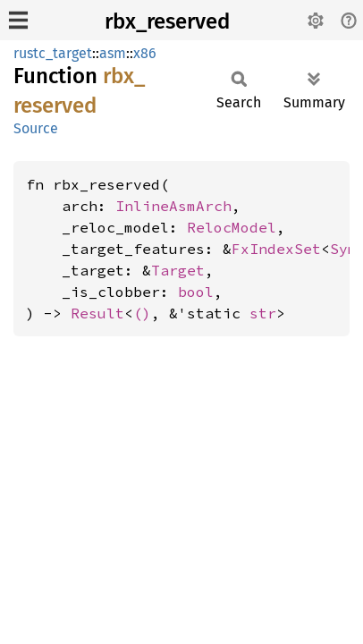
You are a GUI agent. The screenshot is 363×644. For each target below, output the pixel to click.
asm (113, 53)
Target (178, 270)
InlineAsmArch (173, 206)
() (142, 313)
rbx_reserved (167, 21)
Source (36, 128)
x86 (145, 53)
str (263, 313)
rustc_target (53, 53)
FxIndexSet (276, 249)
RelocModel (232, 227)
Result (97, 313)
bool (196, 292)
